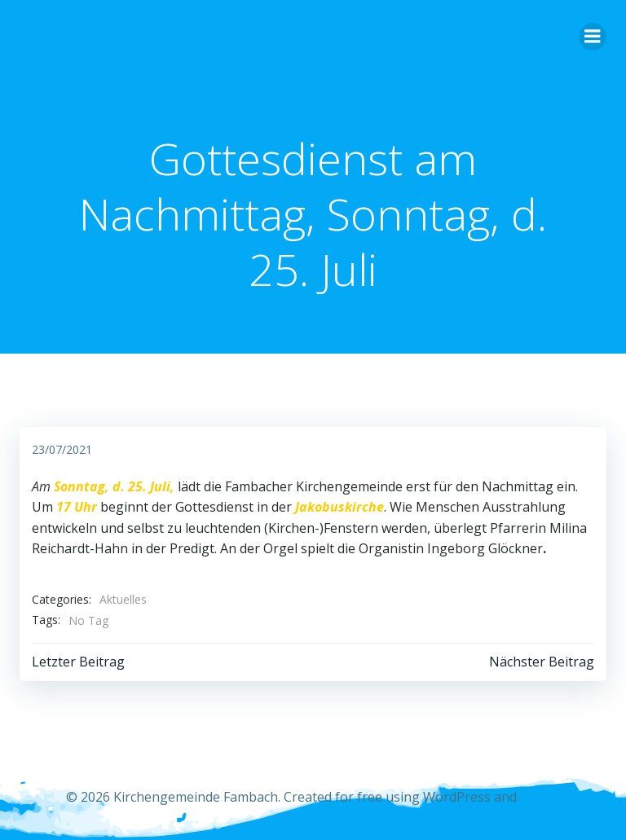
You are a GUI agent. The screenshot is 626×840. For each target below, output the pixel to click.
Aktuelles (123, 599)
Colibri (540, 797)
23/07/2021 (62, 449)
